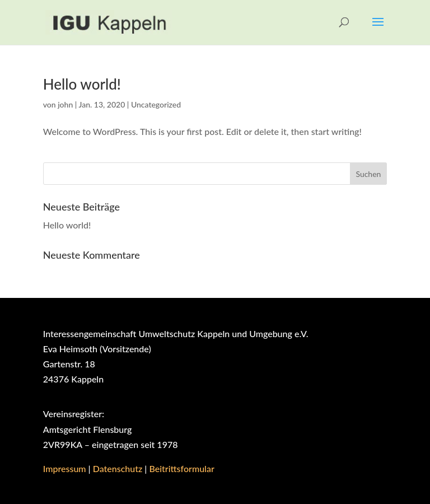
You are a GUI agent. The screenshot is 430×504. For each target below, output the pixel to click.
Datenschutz (118, 468)
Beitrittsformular (181, 468)
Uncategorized (156, 104)
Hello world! (82, 84)
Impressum (65, 468)
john (65, 104)
